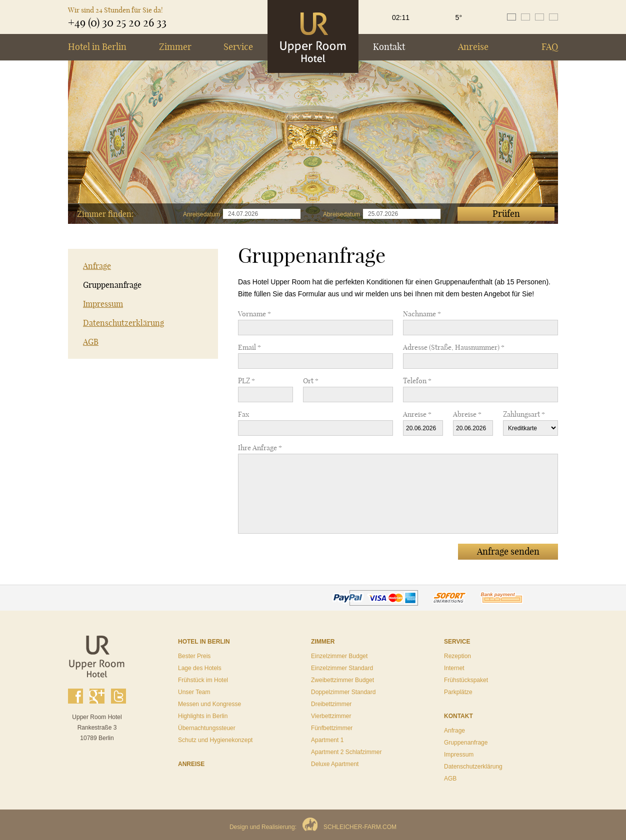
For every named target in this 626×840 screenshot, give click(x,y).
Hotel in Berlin (97, 47)
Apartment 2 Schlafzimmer (346, 752)
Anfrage (97, 266)
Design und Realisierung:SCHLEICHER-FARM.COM (313, 827)
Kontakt (389, 47)
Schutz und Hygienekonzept (215, 740)
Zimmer (175, 47)
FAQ (550, 47)
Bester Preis (194, 656)
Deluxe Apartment (335, 764)
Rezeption (457, 656)
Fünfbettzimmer (332, 728)
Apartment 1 (327, 740)
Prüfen (506, 214)
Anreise (473, 47)
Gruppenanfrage (112, 285)
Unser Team (194, 692)
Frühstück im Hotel (203, 680)
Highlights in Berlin (203, 716)
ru (553, 17)
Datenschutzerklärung (123, 323)
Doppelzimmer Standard (343, 692)
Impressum (103, 304)
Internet (454, 668)
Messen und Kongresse (209, 704)
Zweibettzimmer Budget (342, 680)
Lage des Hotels (200, 668)
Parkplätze (458, 692)
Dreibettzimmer (331, 704)
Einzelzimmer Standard (342, 668)
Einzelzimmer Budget (339, 656)
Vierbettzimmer (331, 716)
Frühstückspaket (466, 680)
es (539, 17)
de (511, 17)
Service (238, 47)
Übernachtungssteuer (207, 728)
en (525, 17)
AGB (91, 342)
